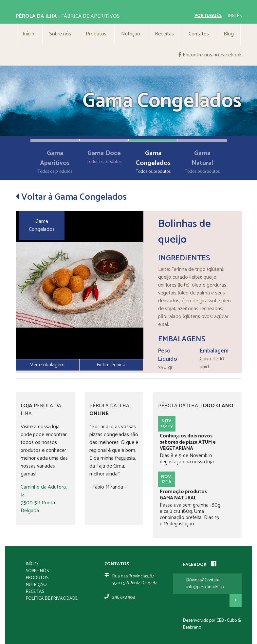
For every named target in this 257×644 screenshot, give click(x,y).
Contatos (199, 34)
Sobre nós (60, 34)
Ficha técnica (111, 365)
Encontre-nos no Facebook (210, 55)
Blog (229, 34)
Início (28, 34)
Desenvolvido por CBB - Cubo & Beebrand (212, 624)
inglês (235, 16)
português (208, 16)
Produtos (96, 34)
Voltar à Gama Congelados (71, 197)
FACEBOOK (200, 565)
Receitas (164, 34)
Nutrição (131, 34)
